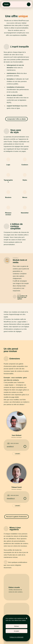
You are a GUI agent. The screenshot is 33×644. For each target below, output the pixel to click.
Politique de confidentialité (16, 637)
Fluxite (6, 4)
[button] (26, 618)
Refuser (16, 626)
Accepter (16, 631)
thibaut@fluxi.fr (11, 498)
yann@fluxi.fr (10, 446)
